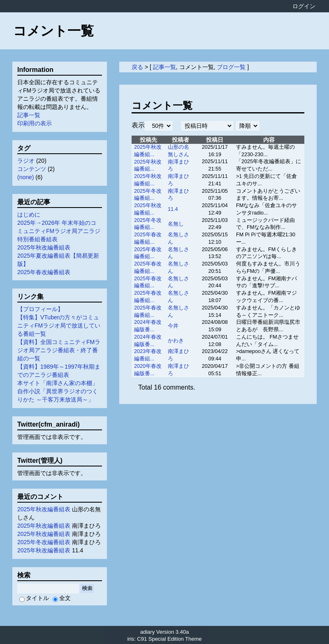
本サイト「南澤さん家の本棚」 (58, 383)
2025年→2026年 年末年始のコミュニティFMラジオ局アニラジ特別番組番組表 (59, 231)
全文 (62, 598)
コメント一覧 (53, 31)
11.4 (173, 209)
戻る (137, 67)
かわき (176, 341)
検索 (87, 588)
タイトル (34, 598)
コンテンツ (32, 169)
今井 (173, 326)
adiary (147, 632)
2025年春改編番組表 (44, 272)
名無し (176, 224)
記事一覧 (164, 67)
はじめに (29, 215)
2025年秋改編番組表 (44, 247)
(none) (25, 177)
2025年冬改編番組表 (44, 542)
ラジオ (26, 161)
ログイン (304, 6)
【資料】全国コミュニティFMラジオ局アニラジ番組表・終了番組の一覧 (59, 350)
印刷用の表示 (35, 123)
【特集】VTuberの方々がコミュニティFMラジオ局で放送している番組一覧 (59, 325)
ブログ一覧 (231, 67)
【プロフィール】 (40, 309)
